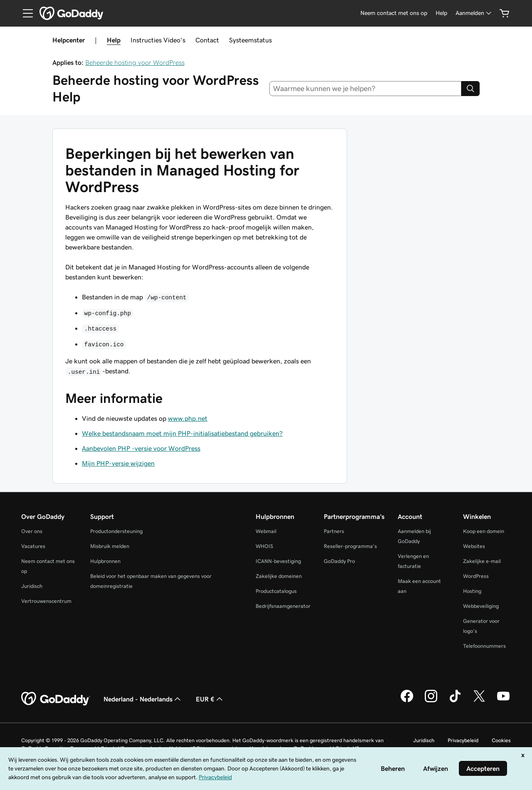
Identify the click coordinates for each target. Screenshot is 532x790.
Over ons (32, 531)
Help (114, 40)
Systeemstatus (250, 40)
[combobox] (366, 89)
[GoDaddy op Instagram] (431, 701)
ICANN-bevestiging (278, 561)
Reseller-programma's (350, 546)
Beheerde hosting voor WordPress (135, 62)
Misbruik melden (110, 546)
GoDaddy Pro (339, 561)
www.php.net (188, 418)
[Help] (441, 13)
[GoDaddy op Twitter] (479, 701)
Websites (474, 546)
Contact (207, 40)
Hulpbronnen (105, 561)
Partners (334, 531)
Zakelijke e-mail (482, 561)
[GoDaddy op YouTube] (503, 701)
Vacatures (33, 546)
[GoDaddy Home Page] (56, 699)
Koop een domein (484, 531)
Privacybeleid (463, 740)
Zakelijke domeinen (279, 576)
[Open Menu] (25, 13)
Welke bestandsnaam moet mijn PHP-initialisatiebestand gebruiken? (182, 433)
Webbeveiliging (481, 606)
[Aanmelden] (474, 13)
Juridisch (32, 586)
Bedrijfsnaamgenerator (283, 606)
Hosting (472, 591)
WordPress (476, 576)
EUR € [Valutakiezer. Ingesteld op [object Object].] (210, 699)
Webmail (266, 531)
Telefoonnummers (484, 646)
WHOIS (264, 546)
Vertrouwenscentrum (46, 601)
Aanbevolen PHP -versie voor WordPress (141, 448)
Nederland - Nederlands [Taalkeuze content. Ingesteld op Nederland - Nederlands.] (143, 699)
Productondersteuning (116, 531)
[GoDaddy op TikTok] (455, 701)
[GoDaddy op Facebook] (407, 701)
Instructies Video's (158, 40)
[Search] (470, 89)
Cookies (501, 740)
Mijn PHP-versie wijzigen (118, 463)
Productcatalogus (276, 591)
